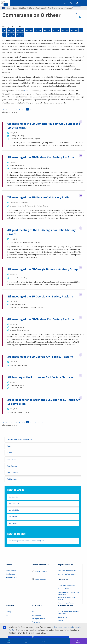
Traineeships (36, 615)
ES (4, 30)
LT (58, 30)
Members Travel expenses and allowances (69, 593)
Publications (12, 479)
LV (54, 30)
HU (63, 30)
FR (36, 30)
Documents (12, 459)
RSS (80, 17)
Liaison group (63, 617)
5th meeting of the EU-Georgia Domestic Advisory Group (42, 269)
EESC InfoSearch (39, 579)
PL (76, 30)
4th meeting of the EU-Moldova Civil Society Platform (41, 319)
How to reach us (11, 571)
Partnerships (36, 622)
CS (13, 30)
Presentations (13, 473)
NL (72, 30)
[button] (77, 3)
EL (40, 30)
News (9, 446)
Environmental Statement (67, 574)
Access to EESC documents (68, 589)
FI (4, 35)
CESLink (61, 621)
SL (18, 35)
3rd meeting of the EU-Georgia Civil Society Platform (40, 357)
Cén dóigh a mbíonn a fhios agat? (62, 8)
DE (27, 30)
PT (81, 30)
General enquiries (12, 578)
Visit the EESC (10, 574)
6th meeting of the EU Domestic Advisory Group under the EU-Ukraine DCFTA (44, 126)
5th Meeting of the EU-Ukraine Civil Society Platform (40, 377)
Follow (81, 122)
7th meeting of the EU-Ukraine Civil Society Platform (40, 198)
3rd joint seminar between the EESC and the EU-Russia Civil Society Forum (44, 402)
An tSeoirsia (14, 504)
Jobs (34, 612)
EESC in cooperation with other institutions (69, 613)
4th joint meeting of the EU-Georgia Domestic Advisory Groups (42, 232)
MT (67, 30)
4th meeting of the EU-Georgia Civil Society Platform (40, 297)
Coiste (27, 91)
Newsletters (12, 466)
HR (45, 30)
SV (22, 35)
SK (13, 35)
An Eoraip (13, 523)
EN (22, 30)
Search (43, 642)
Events (10, 453)
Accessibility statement (66, 603)
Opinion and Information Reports (20, 439)
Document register (40, 572)
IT (49, 30)
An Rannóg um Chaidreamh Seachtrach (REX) (27, 541)
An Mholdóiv (14, 510)
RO (9, 35)
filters (76, 14)
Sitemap (8, 612)
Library (34, 575)
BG (9, 30)
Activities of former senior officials (67, 599)
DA (18, 30)
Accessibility (71, 3)
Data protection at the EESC (68, 571)
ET (31, 30)
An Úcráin (13, 517)
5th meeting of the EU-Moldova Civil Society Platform (41, 157)
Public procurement (39, 619)
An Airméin (14, 497)
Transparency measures (66, 586)
